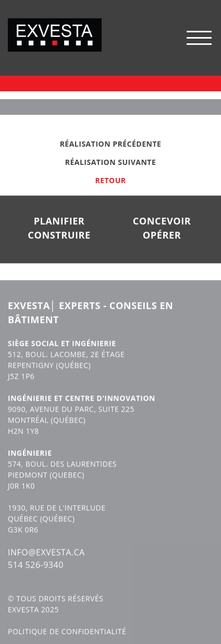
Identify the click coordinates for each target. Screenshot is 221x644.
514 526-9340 (36, 574)
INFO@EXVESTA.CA (46, 561)
